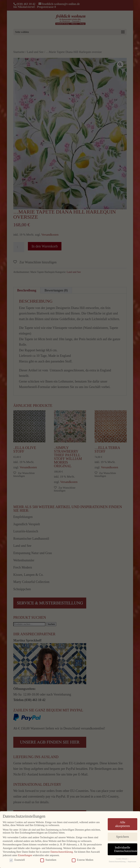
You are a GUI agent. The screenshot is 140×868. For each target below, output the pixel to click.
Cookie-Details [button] (122, 857)
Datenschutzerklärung (62, 850)
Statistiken (48, 858)
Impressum (132, 860)
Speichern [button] (122, 835)
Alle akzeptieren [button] (123, 822)
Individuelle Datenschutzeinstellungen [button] (126, 847)
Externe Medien (83, 858)
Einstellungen (25, 853)
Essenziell (17, 858)
